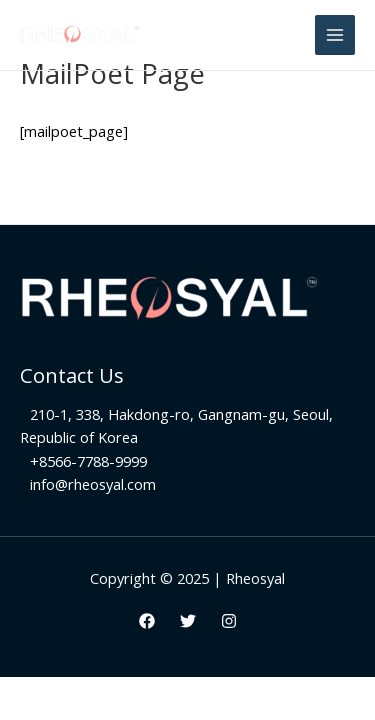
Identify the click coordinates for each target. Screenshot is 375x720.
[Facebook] (147, 621)
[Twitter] (188, 621)
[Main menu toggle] (335, 35)
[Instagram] (229, 621)
